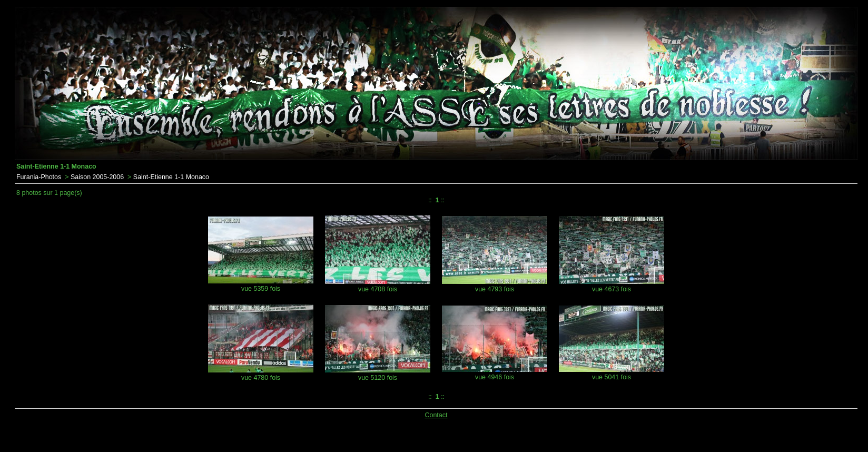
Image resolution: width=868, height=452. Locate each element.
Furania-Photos (39, 177)
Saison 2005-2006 (97, 177)
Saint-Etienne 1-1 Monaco (171, 177)
